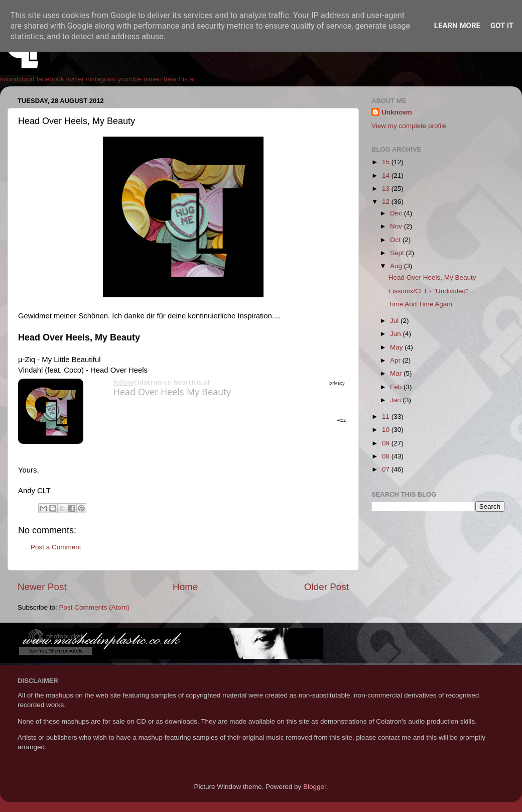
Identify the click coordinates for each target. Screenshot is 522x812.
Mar (397, 373)
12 (387, 202)
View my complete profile (409, 126)
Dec (397, 213)
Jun (397, 334)
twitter (75, 79)
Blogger (315, 787)
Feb (397, 387)
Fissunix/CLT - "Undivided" (428, 291)
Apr (396, 360)
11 (387, 417)
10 (387, 430)
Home (185, 587)
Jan (397, 400)
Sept (398, 253)
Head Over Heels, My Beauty (432, 277)
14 (387, 176)
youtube (129, 79)
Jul (395, 321)
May (397, 347)
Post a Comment (56, 547)
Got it (502, 26)
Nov (397, 226)
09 (387, 443)
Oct (396, 240)
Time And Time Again (420, 304)
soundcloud (17, 79)
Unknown (397, 112)
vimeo (153, 79)
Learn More (457, 26)
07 (387, 469)
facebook (50, 79)
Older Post (327, 587)
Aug (397, 266)
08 (387, 456)
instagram (101, 79)
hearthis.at (179, 79)
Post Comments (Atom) (94, 607)
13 (387, 189)
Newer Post (42, 587)
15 (387, 162)
